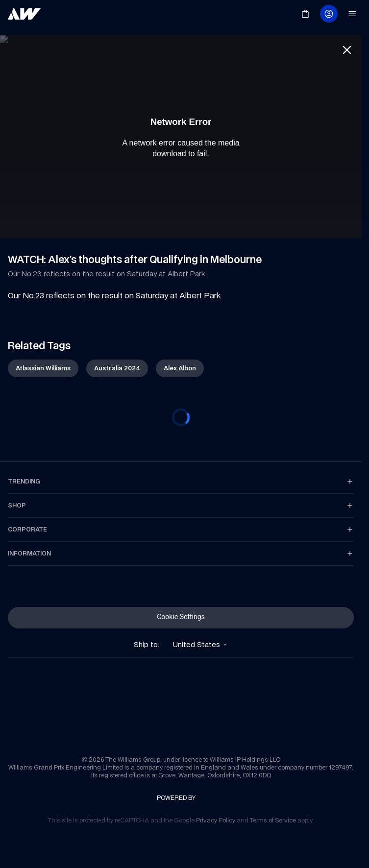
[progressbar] (181, 410)
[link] (25, 14)
